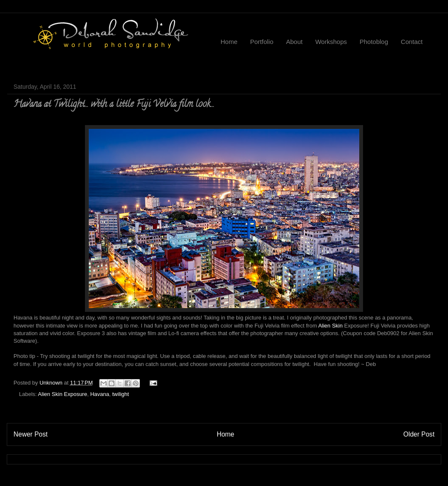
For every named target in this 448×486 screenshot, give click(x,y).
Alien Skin (331, 326)
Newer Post (31, 434)
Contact (412, 42)
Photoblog (374, 42)
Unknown (52, 383)
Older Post (419, 434)
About (294, 42)
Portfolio (262, 42)
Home (229, 42)
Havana (100, 394)
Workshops (331, 42)
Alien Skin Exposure (63, 394)
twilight (120, 394)
